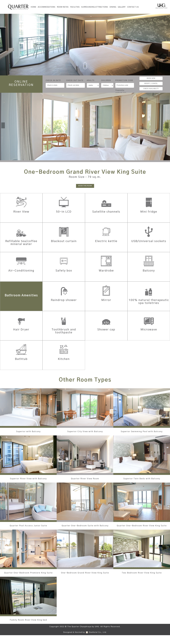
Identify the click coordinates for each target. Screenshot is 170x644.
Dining (113, 7)
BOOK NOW (151, 78)
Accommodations (47, 7)
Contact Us (133, 7)
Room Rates (63, 7)
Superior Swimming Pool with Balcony (142, 433)
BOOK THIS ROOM (85, 186)
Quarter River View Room (85, 482)
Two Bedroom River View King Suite (142, 579)
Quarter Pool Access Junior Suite (28, 529)
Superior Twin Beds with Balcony (142, 482)
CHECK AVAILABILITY (151, 89)
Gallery (122, 7)
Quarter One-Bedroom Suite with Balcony (85, 530)
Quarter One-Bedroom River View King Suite (142, 530)
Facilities (75, 7)
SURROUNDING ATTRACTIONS (95, 7)
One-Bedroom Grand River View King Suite (85, 580)
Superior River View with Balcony (28, 482)
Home (33, 7)
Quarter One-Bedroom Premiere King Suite (28, 580)
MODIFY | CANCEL (151, 83)
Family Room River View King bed (28, 629)
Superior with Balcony (28, 432)
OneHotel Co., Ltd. (98, 641)
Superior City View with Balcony (85, 432)
